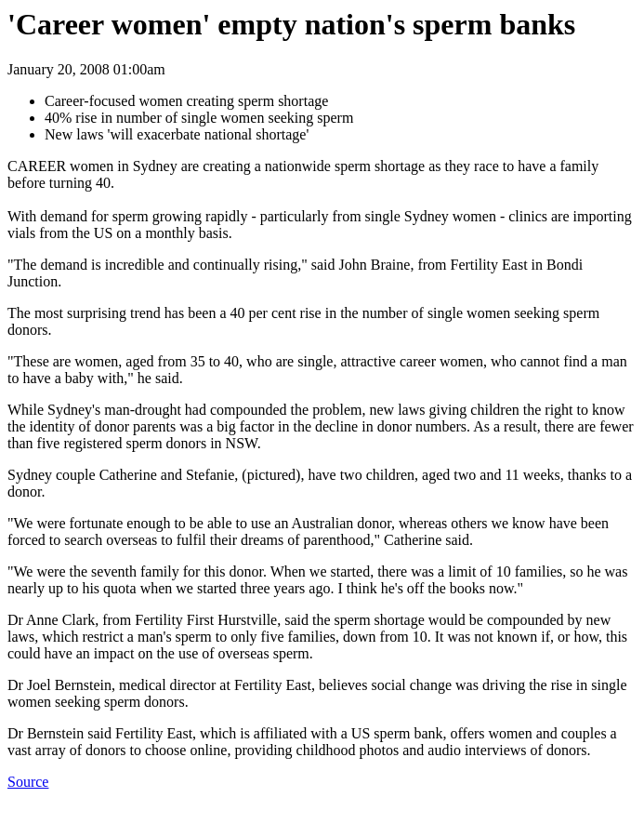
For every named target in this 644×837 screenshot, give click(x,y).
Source (28, 782)
